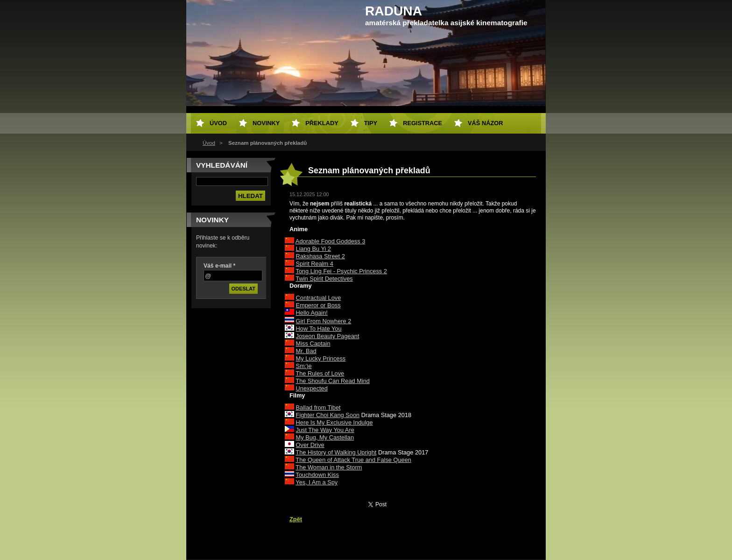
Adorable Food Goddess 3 (330, 241)
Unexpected (312, 388)
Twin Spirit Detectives (324, 279)
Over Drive (310, 445)
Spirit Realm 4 (315, 264)
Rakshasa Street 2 (320, 256)
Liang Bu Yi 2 (313, 249)
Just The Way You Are (325, 430)
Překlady (322, 123)
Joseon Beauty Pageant (328, 336)
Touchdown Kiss (317, 475)
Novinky (266, 123)
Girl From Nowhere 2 (324, 321)
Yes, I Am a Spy (317, 482)
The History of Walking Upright (336, 452)
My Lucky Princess (321, 358)
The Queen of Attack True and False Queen (353, 460)
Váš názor (485, 123)
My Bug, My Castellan (325, 437)
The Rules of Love (320, 373)
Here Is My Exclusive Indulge (334, 422)
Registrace (422, 123)
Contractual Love (319, 298)
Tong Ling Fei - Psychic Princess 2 (341, 271)
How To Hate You (319, 329)
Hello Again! (312, 313)
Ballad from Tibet (318, 408)
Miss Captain (313, 344)
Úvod (209, 143)
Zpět (296, 519)
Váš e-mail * (219, 266)
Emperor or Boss (318, 305)
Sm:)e (304, 366)
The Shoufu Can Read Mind (333, 381)
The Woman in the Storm (329, 467)
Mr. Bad (306, 351)
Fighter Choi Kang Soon (328, 415)
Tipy (371, 123)
